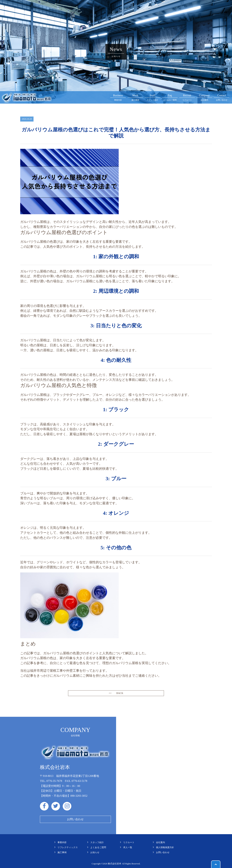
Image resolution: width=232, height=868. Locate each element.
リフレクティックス (68, 847)
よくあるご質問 (170, 97)
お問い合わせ (222, 97)
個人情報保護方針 (165, 847)
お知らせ (95, 852)
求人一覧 (128, 847)
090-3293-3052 (79, 796)
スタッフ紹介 (153, 97)
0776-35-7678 (54, 781)
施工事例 (135, 97)
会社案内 (204, 97)
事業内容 (118, 97)
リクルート (187, 97)
